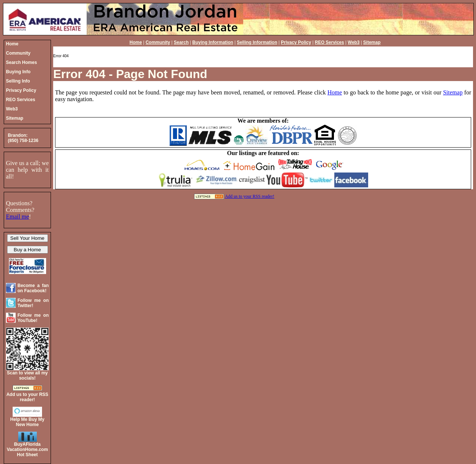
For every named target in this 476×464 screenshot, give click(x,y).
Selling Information (257, 42)
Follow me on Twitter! (33, 303)
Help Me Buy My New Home (27, 422)
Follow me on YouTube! (33, 318)
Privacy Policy (296, 42)
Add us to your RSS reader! (250, 196)
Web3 (354, 42)
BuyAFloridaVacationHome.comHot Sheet (27, 449)
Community (158, 42)
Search (181, 42)
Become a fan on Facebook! (33, 288)
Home (136, 42)
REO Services (330, 42)
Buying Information (213, 42)
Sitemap (372, 42)
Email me (17, 217)
